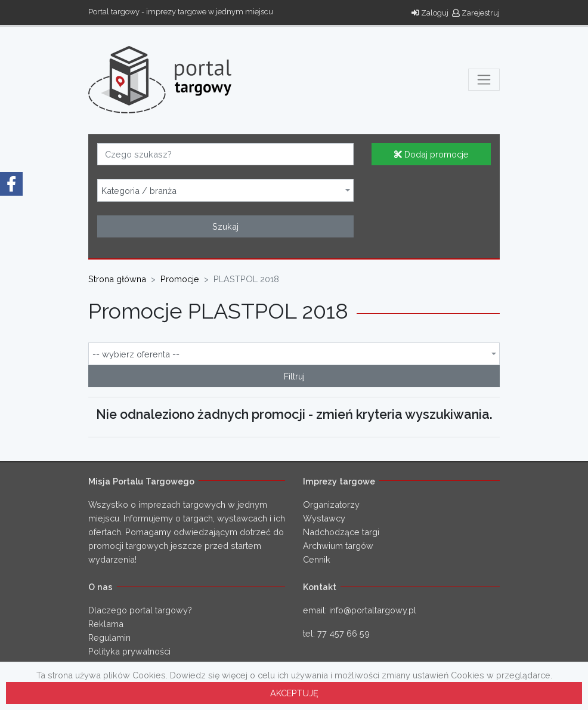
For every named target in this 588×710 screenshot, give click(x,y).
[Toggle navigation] (484, 80)
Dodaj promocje (431, 154)
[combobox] (225, 190)
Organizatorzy (331, 504)
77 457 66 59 (343, 633)
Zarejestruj (476, 13)
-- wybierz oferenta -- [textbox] (136, 354)
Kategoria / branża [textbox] (139, 191)
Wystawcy (324, 518)
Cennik (317, 559)
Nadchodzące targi (341, 532)
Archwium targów (338, 546)
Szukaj (225, 226)
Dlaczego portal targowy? (140, 610)
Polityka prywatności (129, 651)
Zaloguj (430, 13)
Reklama (106, 624)
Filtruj (294, 376)
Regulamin (109, 638)
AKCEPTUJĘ (294, 693)
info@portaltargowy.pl (373, 610)
